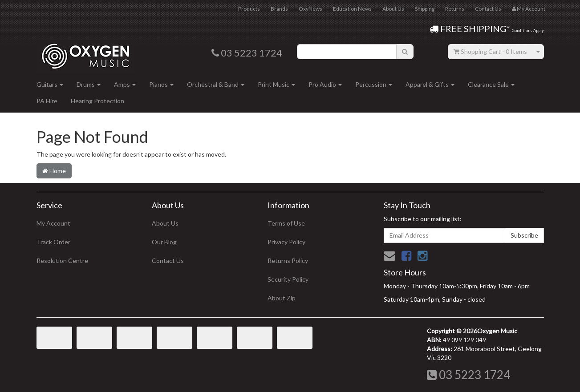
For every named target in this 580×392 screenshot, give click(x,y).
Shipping (425, 9)
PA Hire (47, 101)
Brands (279, 9)
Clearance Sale (491, 84)
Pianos (161, 84)
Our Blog (164, 242)
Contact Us (488, 9)
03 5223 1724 (468, 375)
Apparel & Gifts (430, 84)
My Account (53, 223)
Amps (125, 84)
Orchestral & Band (216, 84)
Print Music (276, 84)
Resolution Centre (62, 261)
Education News (352, 9)
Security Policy (288, 279)
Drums (89, 84)
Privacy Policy (286, 242)
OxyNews (310, 9)
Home (54, 171)
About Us (393, 9)
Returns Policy (288, 261)
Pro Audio (325, 84)
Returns (455, 9)
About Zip (282, 298)
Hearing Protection (97, 101)
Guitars (50, 84)
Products (249, 9)
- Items (490, 51)
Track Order (53, 242)
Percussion (374, 84)
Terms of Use (286, 223)
